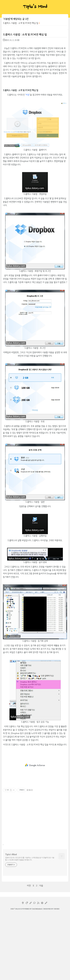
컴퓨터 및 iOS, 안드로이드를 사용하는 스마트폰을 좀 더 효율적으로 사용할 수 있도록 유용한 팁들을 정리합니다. (30, 859)
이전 (29, 886)
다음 (41, 886)
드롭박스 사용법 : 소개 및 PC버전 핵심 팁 (21, 23)
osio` (13, 909)
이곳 (28, 95)
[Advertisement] (35, 765)
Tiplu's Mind (35, 7)
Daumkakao (37, 909)
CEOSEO (57, 909)
